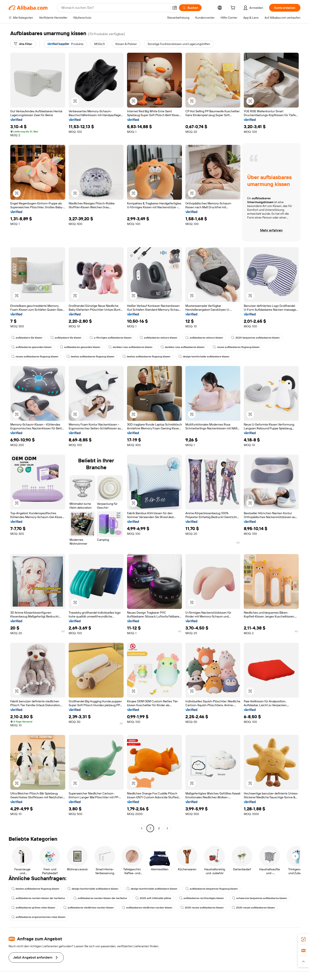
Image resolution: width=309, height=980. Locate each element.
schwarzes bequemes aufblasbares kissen (259, 898)
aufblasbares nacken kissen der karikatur (38, 898)
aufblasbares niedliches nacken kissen (89, 908)
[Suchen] (190, 8)
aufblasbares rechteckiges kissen (201, 898)
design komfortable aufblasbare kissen (204, 357)
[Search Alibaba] (115, 8)
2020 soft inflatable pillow (153, 898)
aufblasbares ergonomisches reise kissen (38, 917)
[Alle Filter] (23, 44)
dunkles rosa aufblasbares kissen (130, 347)
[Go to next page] (167, 828)
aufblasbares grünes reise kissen (33, 908)
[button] (175, 8)
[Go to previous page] (142, 828)
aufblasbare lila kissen (27, 338)
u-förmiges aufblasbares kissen (111, 338)
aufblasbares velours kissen (158, 338)
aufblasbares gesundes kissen (32, 347)
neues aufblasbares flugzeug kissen (236, 347)
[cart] (234, 8)
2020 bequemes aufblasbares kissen (255, 338)
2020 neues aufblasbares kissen (202, 908)
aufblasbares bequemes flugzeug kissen (212, 889)
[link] (303, 939)
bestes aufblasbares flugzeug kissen (90, 357)
